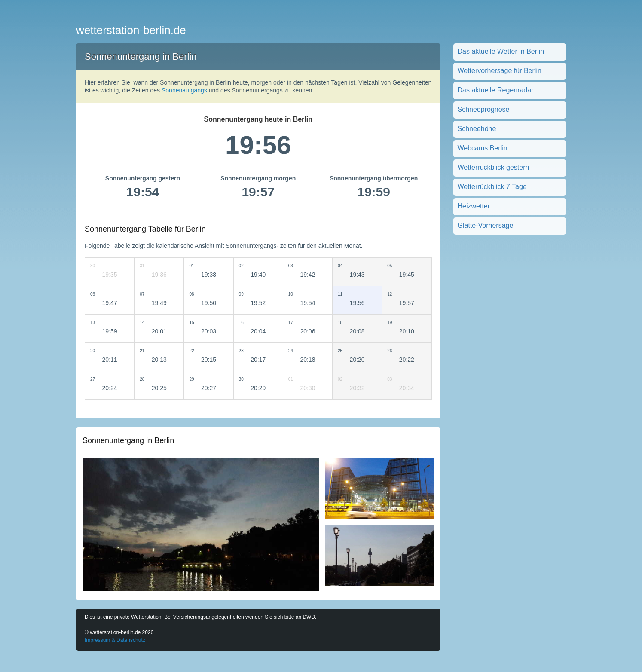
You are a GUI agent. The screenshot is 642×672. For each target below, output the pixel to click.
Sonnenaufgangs (184, 90)
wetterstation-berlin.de (131, 30)
